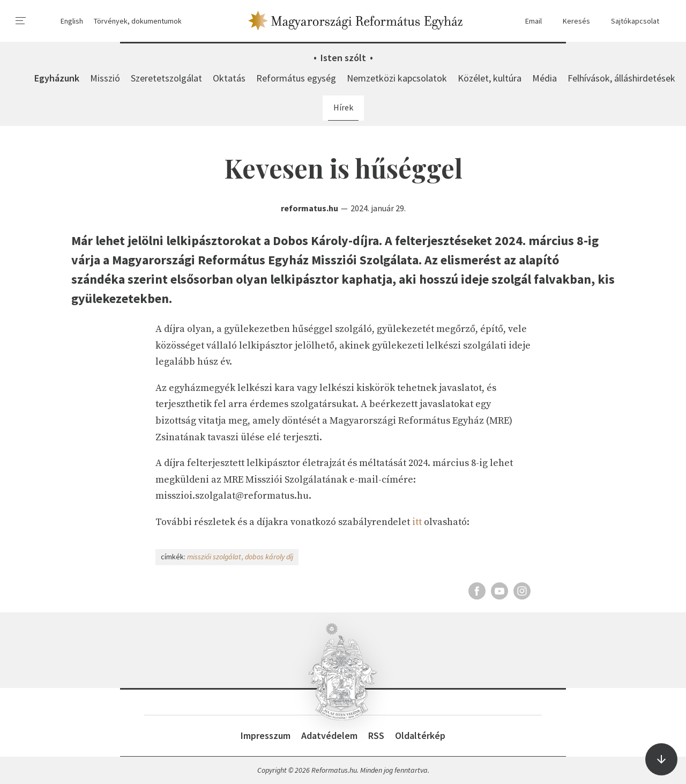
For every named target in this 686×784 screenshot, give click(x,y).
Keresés (571, 21)
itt (417, 522)
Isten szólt (343, 58)
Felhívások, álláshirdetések (621, 78)
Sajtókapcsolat (630, 21)
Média (545, 78)
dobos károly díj (269, 557)
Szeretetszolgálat (166, 78)
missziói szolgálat (214, 557)
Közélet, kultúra (490, 78)
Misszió (105, 78)
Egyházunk (57, 78)
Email (528, 21)
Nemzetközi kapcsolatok (397, 78)
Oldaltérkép (420, 735)
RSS (376, 735)
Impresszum (266, 735)
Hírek (343, 107)
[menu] (21, 21)
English (72, 21)
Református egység (296, 78)
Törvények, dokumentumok (138, 21)
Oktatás (229, 78)
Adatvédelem (329, 735)
